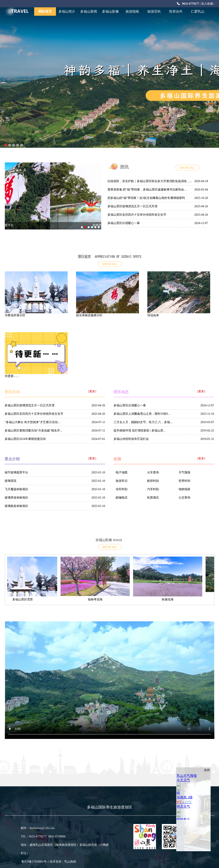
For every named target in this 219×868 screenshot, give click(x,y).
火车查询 (153, 472)
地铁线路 (184, 489)
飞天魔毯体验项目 (16, 489)
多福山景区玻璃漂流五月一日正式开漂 (132, 206)
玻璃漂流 (10, 481)
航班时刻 (153, 481)
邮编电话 (122, 498)
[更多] (92, 391)
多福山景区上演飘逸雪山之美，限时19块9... (142, 414)
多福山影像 (110, 11)
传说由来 (153, 315)
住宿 (117, 459)
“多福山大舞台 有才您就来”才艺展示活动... (32, 422)
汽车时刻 (153, 489)
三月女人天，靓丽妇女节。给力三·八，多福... (143, 422)
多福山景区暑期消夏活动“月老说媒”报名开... (33, 431)
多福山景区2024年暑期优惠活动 (25, 439)
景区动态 (121, 392)
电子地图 (122, 472)
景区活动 (12, 392)
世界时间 (184, 481)
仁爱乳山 (198, 11)
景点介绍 (110, 256)
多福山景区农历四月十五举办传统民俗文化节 (137, 215)
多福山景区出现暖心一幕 (124, 223)
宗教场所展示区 (15, 315)
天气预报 (184, 472)
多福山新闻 (89, 11)
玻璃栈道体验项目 (16, 506)
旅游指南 (132, 11)
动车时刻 (122, 489)
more (193, 170)
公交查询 (184, 498)
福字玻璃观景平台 (53, 225)
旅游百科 (154, 11)
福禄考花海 (97, 599)
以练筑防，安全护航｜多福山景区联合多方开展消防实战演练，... (150, 181)
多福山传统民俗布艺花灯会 (131, 439)
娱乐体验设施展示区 (89, 315)
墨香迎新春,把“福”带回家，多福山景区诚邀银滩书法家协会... (147, 190)
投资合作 (176, 11)
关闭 (207, 770)
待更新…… (12, 376)
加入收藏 (207, 4)
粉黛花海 (170, 599)
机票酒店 (153, 498)
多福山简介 (67, 11)
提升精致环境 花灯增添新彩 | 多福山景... (140, 431)
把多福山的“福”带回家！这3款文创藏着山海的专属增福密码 (146, 198)
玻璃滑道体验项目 (16, 498)
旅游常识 (122, 481)
